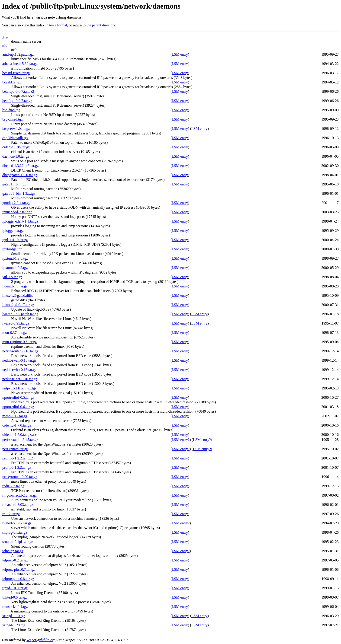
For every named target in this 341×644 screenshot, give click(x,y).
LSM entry (180, 54)
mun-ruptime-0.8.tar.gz (19, 342)
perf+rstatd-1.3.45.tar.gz (20, 440)
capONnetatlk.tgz (15, 138)
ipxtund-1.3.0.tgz (15, 258)
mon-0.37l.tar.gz (14, 333)
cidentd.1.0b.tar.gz (16, 147)
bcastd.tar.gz (12, 82)
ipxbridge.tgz (12, 249)
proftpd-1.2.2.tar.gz (17, 467)
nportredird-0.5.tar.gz (18, 397)
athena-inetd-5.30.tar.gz (20, 64)
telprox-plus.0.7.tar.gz (19, 569)
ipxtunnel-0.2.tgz (15, 268)
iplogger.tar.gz (13, 231)
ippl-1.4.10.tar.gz (15, 240)
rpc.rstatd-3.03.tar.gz (18, 505)
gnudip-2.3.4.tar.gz (16, 203)
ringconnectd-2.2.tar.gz (19, 495)
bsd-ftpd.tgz (11, 110)
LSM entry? (181, 440)
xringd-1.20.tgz (14, 625)
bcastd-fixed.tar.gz (16, 73)
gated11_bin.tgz (14, 184)
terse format (58, 25)
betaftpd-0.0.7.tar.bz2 (18, 91)
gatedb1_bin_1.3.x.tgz (19, 193)
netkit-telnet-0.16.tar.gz (20, 379)
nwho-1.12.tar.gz (15, 416)
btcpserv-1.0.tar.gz (16, 129)
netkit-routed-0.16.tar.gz (20, 351)
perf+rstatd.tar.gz (15, 449)
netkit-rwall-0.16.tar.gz (19, 360)
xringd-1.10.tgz (14, 616)
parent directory (104, 25)
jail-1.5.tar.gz (12, 277)
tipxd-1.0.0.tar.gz (15, 588)
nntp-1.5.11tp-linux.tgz (19, 388)
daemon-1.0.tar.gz (16, 156)
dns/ (5, 37)
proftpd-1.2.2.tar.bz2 (18, 458)
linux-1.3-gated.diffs (18, 295)
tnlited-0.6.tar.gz (14, 597)
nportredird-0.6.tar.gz (18, 407)
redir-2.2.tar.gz (13, 486)
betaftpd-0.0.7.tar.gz (17, 101)
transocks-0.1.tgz (15, 607)
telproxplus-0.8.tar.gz (18, 579)
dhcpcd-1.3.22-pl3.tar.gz (20, 166)
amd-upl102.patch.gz (18, 54)
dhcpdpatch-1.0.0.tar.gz (20, 175)
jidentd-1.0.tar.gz (15, 286)
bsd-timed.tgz (13, 119)
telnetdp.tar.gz (13, 551)
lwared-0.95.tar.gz (16, 323)
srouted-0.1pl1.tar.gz (18, 542)
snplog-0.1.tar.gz (15, 532)
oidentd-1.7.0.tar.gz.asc (20, 435)
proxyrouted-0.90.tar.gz (20, 477)
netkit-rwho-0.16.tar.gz (19, 370)
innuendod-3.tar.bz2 (17, 212)
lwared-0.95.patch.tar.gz (20, 314)
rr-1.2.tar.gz (11, 514)
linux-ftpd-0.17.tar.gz (18, 305)
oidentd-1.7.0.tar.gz (17, 425)
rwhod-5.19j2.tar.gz (17, 523)
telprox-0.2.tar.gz (15, 560)
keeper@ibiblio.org (41, 640)
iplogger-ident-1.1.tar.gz (20, 221)
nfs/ (5, 46)
